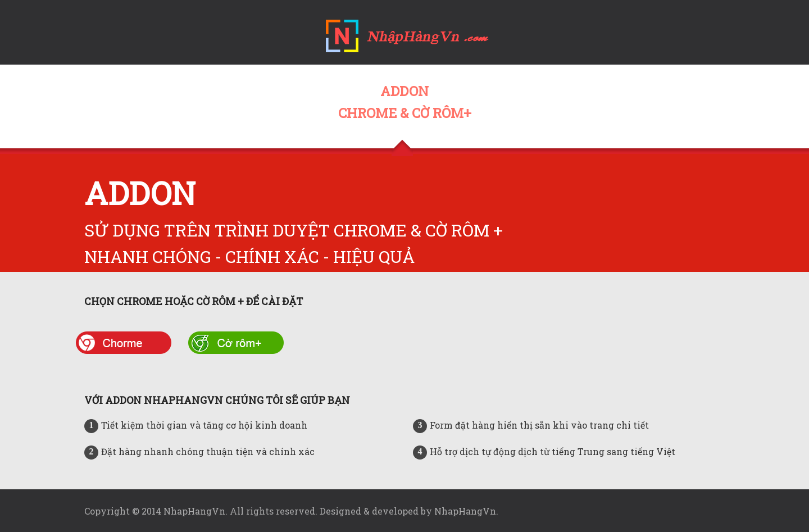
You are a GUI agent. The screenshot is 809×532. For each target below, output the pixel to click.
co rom (236, 343)
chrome (124, 343)
